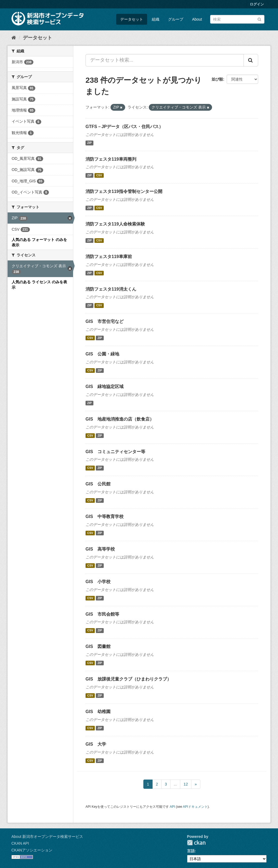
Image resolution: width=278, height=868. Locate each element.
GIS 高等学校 (100, 549)
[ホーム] (14, 38)
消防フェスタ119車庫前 (109, 257)
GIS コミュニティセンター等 (115, 452)
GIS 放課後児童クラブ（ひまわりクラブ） (128, 679)
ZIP (89, 143)
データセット (132, 19)
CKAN (196, 843)
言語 (191, 851)
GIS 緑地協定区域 (105, 387)
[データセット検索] (237, 19)
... (175, 784)
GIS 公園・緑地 (102, 354)
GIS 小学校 (98, 582)
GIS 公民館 (98, 484)
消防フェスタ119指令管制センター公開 (124, 191)
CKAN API (20, 843)
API (172, 807)
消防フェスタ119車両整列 (111, 159)
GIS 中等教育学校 (105, 516)
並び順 (217, 79)
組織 (156, 19)
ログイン (257, 4)
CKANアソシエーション (32, 850)
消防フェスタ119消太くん (111, 289)
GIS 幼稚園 (98, 712)
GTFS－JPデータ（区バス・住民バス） (124, 127)
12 (186, 784)
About (197, 19)
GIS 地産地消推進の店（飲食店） (120, 419)
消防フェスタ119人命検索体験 (115, 224)
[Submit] (259, 19)
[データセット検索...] (165, 60)
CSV (99, 175)
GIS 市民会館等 (102, 614)
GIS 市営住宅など (105, 321)
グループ (176, 19)
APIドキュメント (195, 807)
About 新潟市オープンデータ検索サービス (47, 837)
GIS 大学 (96, 744)
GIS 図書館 (98, 646)
